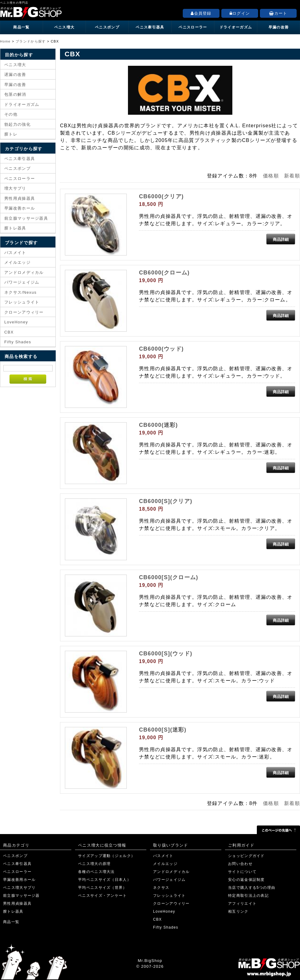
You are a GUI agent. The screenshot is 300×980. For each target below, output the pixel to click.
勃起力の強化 (17, 124)
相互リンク (238, 911)
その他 (11, 114)
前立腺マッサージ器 (21, 896)
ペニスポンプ (107, 27)
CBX (9, 332)
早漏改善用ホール (19, 880)
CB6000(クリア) (161, 196)
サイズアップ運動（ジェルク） (107, 856)
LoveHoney (16, 322)
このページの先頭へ (278, 830)
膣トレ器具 (15, 228)
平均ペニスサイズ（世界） (103, 888)
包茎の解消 (15, 94)
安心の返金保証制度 (246, 880)
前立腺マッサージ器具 (26, 218)
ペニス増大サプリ (19, 888)
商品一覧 (21, 27)
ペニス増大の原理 (94, 864)
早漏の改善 (279, 27)
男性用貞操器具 (20, 198)
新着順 (292, 176)
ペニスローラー (193, 27)
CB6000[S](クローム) (169, 577)
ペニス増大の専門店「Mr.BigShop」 (61, 12)
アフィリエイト (242, 904)
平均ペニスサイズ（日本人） (105, 880)
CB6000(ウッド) (161, 349)
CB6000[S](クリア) (166, 501)
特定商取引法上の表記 (248, 896)
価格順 (271, 176)
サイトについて (242, 872)
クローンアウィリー (24, 312)
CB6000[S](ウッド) (166, 654)
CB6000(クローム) (164, 273)
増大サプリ (15, 188)
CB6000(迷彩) (158, 425)
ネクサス (161, 888)
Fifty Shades (18, 342)
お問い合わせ (240, 864)
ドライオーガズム (236, 27)
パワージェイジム (22, 282)
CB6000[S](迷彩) (163, 730)
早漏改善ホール (20, 208)
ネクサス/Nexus (20, 292)
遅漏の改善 (15, 75)
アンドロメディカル (24, 272)
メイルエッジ (17, 262)
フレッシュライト (22, 302)
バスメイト (15, 253)
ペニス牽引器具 (150, 27)
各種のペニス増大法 (96, 872)
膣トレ (11, 134)
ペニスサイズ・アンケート (103, 896)
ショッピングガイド (246, 856)
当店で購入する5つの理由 (252, 888)
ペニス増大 (64, 27)
